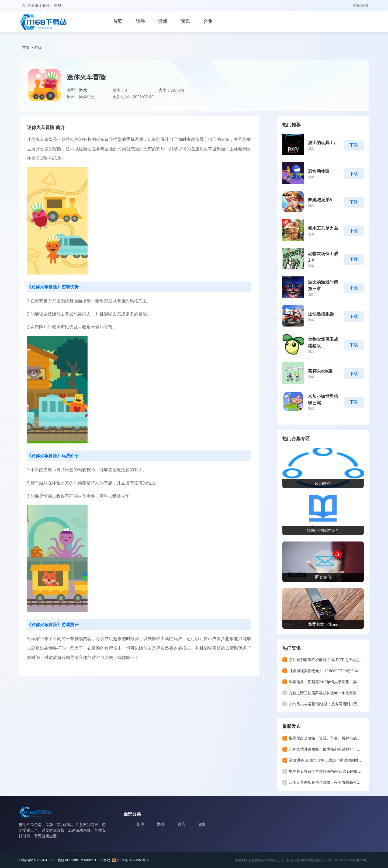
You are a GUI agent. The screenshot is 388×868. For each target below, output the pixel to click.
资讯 (185, 21)
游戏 (163, 21)
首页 (117, 21)
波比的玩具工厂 (323, 143)
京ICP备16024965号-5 (133, 860)
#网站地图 (360, 6)
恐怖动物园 (319, 171)
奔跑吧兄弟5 (320, 200)
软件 (140, 21)
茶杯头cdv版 (320, 371)
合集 (208, 21)
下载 (354, 145)
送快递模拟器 (321, 314)
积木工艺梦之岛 (323, 228)
